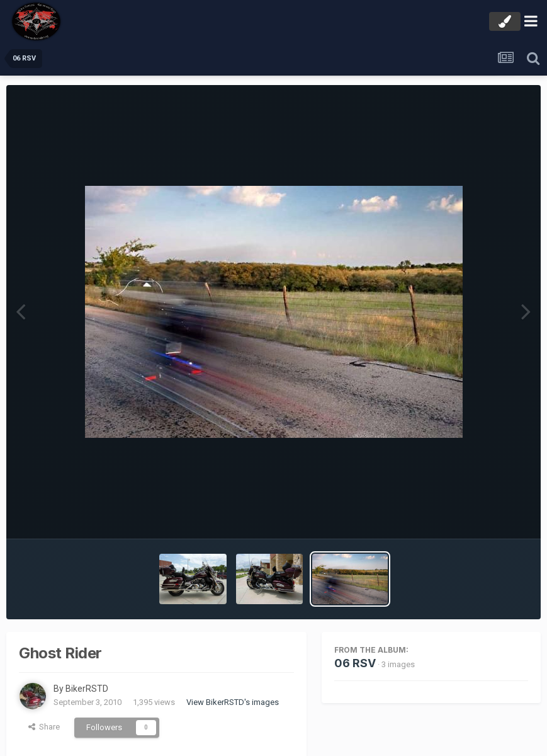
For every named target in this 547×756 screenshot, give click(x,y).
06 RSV (355, 663)
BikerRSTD (87, 689)
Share (44, 727)
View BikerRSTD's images (233, 702)
